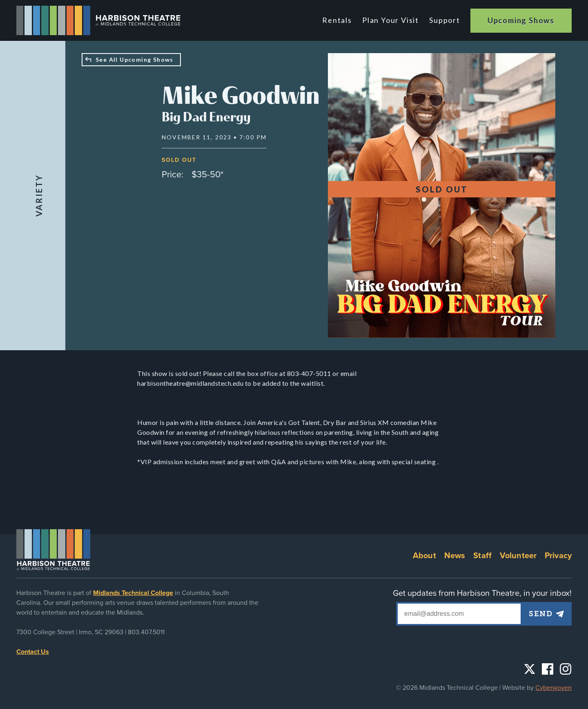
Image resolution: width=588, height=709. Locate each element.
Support (445, 20)
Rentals (339, 20)
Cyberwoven (553, 688)
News (455, 556)
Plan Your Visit (391, 20)
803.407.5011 (146, 632)
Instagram (566, 669)
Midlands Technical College (133, 593)
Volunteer (518, 556)
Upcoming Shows (521, 20)
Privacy (558, 556)
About (424, 556)
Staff (482, 556)
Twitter (530, 669)
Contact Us (33, 652)
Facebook (548, 669)
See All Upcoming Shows (135, 59)
